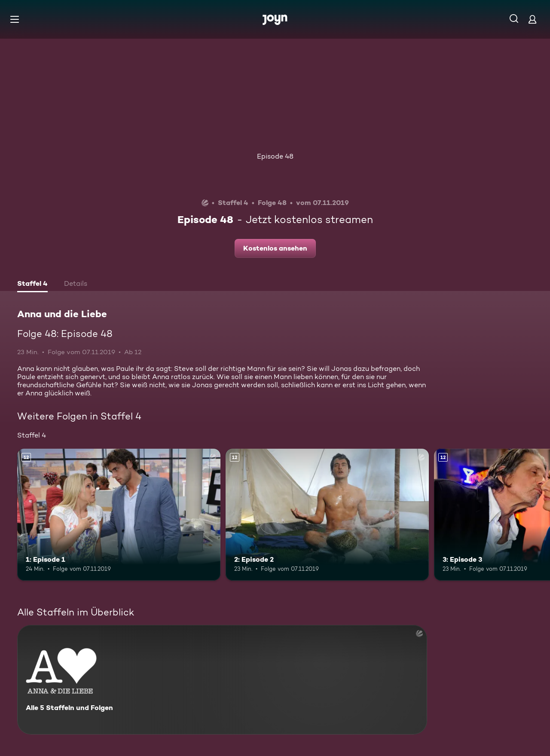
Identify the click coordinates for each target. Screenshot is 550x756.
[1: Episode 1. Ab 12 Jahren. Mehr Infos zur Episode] (119, 515)
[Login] (532, 19)
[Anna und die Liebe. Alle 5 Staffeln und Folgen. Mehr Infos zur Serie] (222, 680)
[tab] (32, 285)
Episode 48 (275, 156)
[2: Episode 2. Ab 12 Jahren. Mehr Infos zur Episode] (327, 515)
